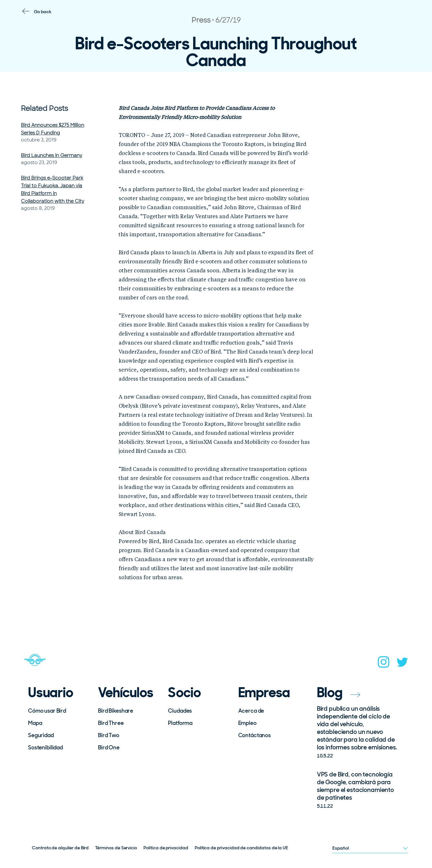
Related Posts (44, 108)
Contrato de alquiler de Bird (60, 848)
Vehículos (126, 693)
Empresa (264, 693)
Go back (43, 12)
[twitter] (402, 664)
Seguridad (41, 735)
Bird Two (109, 735)
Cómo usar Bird (47, 711)
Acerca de (251, 711)
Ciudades (180, 711)
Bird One (109, 747)
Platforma (180, 723)
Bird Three (111, 723)
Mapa (35, 723)
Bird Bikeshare (116, 711)
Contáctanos (255, 735)
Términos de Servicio (116, 848)
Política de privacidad (166, 848)
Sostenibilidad (45, 747)
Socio (184, 693)
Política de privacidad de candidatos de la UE (241, 848)
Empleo (247, 723)
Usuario (51, 693)
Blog (339, 692)
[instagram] (384, 664)
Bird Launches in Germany (52, 155)
